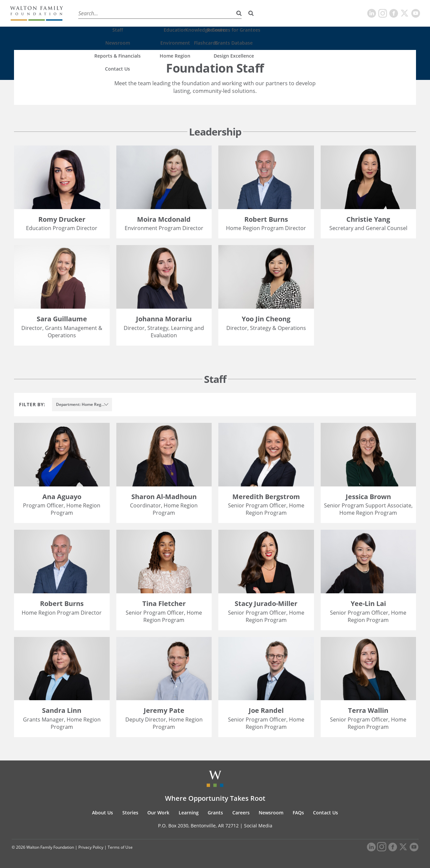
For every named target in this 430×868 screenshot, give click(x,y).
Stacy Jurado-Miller (266, 603)
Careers (230, 13)
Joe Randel (266, 710)
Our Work (145, 13)
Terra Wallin (368, 710)
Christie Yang (368, 219)
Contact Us (325, 813)
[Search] (251, 13)
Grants (203, 13)
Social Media (258, 826)
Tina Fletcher (164, 603)
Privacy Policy (91, 847)
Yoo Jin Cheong (266, 319)
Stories (116, 13)
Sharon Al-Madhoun (164, 497)
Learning (176, 13)
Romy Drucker (62, 219)
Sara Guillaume (62, 319)
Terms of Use (120, 847)
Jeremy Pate (164, 710)
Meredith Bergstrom (266, 497)
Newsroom (271, 813)
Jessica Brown (368, 497)
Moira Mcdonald (164, 219)
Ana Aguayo (62, 497)
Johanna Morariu (164, 319)
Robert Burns (266, 219)
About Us (87, 13)
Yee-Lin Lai (368, 603)
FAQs (298, 813)
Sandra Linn (62, 710)
